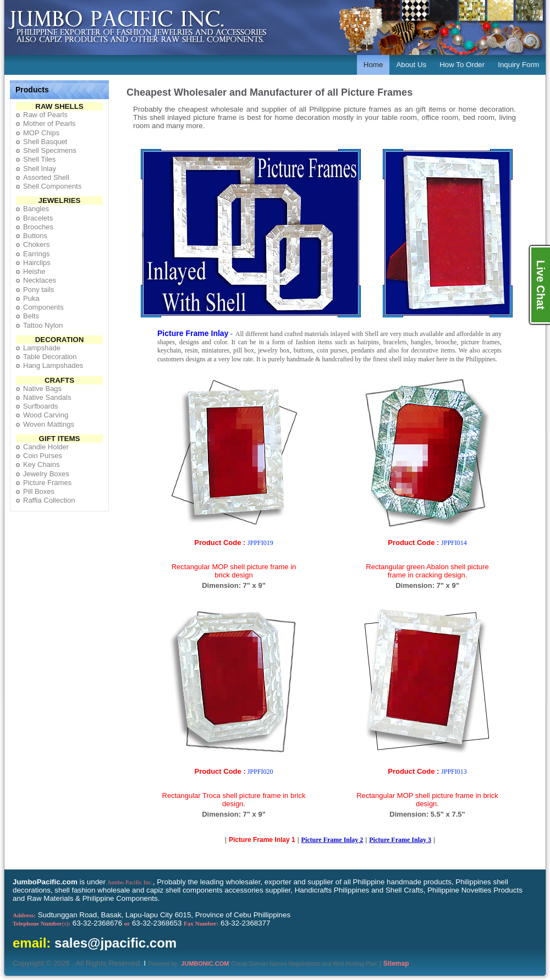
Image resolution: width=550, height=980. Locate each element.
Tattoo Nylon (43, 325)
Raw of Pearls (45, 115)
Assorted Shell (46, 177)
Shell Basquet (45, 142)
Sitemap (396, 964)
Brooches (38, 227)
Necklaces (40, 280)
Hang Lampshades (53, 365)
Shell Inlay (40, 169)
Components (43, 307)
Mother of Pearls (49, 123)
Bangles (36, 209)
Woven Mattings (49, 424)
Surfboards (41, 406)
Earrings (36, 254)
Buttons (35, 236)
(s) (42, 923)
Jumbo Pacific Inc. (130, 882)
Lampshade (42, 348)
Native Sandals (47, 397)
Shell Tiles (39, 159)
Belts (31, 316)
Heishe (34, 271)
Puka (31, 298)
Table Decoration (50, 357)
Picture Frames (47, 483)
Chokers (36, 244)
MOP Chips (41, 133)
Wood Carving (46, 415)
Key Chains (41, 464)
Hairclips (37, 263)
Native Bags (42, 389)
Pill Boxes (39, 491)
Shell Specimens (50, 150)
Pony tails (38, 290)
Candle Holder (46, 447)
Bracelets (38, 218)
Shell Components (52, 186)
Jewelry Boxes (46, 474)
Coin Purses (43, 456)
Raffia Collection (49, 500)
